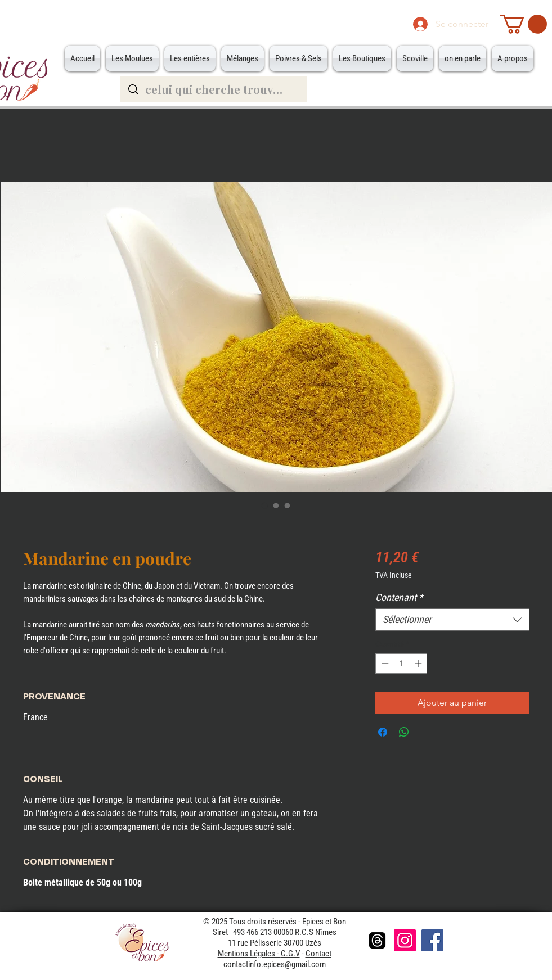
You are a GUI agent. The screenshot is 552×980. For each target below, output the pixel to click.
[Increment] (419, 663)
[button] (524, 24)
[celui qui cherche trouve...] (214, 89)
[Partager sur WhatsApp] (404, 732)
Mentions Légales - (249, 954)
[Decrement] (384, 663)
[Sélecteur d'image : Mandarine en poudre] (265, 505)
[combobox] (452, 620)
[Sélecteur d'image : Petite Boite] (276, 505)
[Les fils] (377, 940)
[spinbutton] (401, 663)
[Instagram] (405, 940)
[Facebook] (432, 940)
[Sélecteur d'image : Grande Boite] (288, 505)
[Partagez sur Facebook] (383, 732)
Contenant (399, 597)
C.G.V (290, 954)
